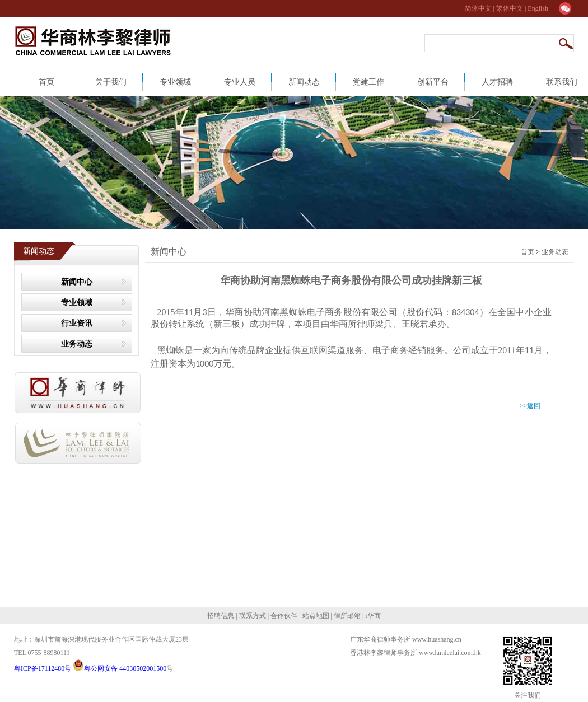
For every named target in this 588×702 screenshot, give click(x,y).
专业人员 (240, 82)
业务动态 (77, 344)
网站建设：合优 (376, 664)
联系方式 (252, 616)
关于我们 (111, 82)
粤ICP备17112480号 (43, 668)
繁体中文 (510, 8)
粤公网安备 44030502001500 (120, 668)
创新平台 (433, 82)
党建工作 (368, 82)
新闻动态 (304, 82)
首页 (46, 82)
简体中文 (479, 8)
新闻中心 (77, 282)
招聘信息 (221, 616)
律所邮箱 (347, 616)
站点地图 (315, 616)
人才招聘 (497, 82)
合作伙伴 (284, 616)
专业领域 (175, 82)
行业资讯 (77, 323)
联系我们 (562, 82)
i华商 (372, 616)
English (538, 8)
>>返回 (530, 406)
